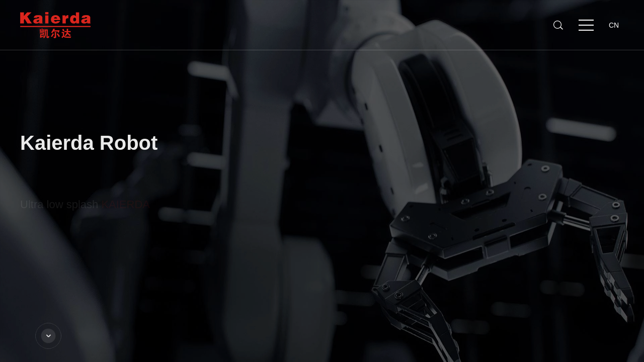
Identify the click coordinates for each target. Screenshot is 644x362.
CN (614, 25)
